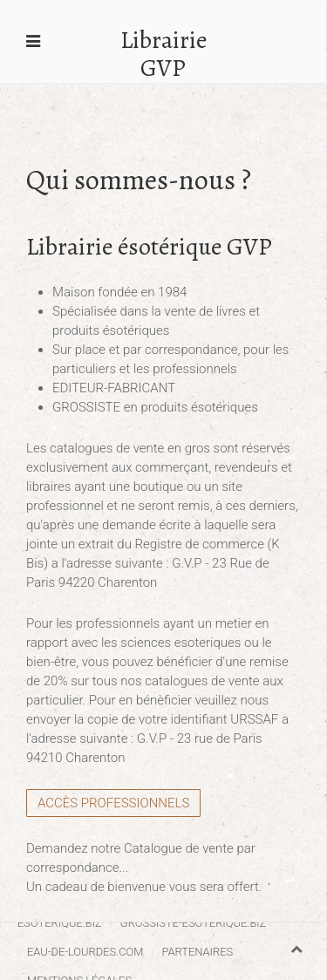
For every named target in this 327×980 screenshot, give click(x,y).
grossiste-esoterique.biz (194, 923)
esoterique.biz (60, 923)
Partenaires (197, 952)
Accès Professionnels (113, 803)
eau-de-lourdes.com (85, 952)
